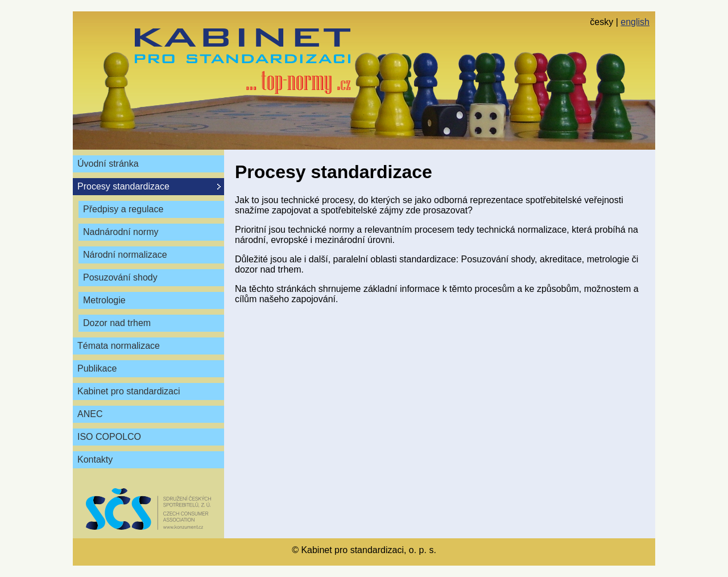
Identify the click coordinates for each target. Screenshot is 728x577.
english (635, 22)
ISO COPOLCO (109, 437)
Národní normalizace (125, 255)
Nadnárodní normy (121, 232)
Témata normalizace (119, 346)
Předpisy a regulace (123, 209)
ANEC (90, 414)
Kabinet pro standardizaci (129, 391)
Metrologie (104, 300)
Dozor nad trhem (117, 323)
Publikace (97, 368)
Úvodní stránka (108, 164)
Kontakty (95, 459)
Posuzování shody (120, 277)
